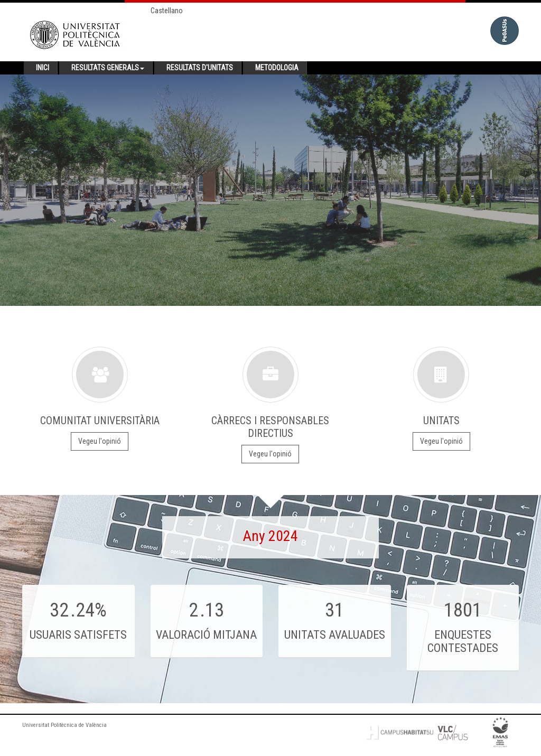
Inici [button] (43, 68)
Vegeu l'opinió (100, 441)
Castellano (167, 11)
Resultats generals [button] (108, 68)
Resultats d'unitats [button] (200, 68)
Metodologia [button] (277, 68)
